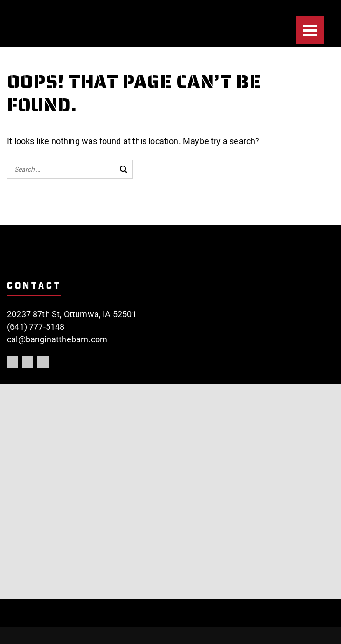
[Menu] (310, 30)
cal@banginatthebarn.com (57, 339)
